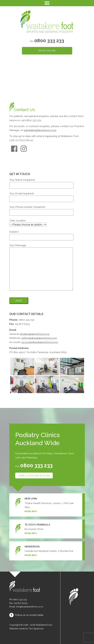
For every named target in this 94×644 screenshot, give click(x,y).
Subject (41, 234)
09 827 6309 (21, 603)
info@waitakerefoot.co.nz (35, 334)
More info (31, 511)
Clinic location (28, 223)
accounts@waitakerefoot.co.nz (40, 342)
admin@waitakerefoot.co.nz (40, 130)
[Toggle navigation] (47, 3)
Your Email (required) (41, 196)
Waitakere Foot (44, 625)
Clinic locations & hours (34, 476)
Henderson (32, 547)
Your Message (41, 267)
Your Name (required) (41, 182)
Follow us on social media (26, 615)
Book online (47, 51)
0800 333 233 (49, 41)
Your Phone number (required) (41, 210)
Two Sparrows (36, 629)
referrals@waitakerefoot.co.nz (39, 338)
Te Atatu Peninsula (37, 525)
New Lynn (31, 499)
